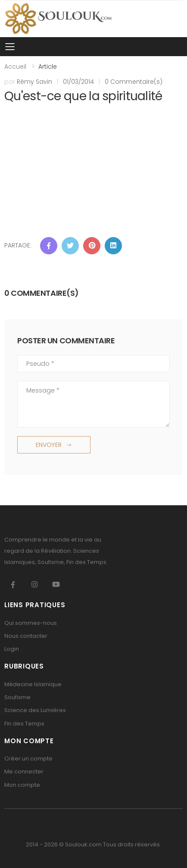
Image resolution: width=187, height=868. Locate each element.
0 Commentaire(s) (134, 82)
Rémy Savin (34, 82)
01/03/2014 (78, 82)
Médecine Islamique (33, 684)
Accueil (15, 67)
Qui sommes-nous (31, 623)
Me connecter (24, 771)
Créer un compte (28, 759)
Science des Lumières (35, 710)
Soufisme (17, 697)
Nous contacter (26, 636)
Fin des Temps (24, 724)
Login (12, 649)
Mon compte (22, 785)
